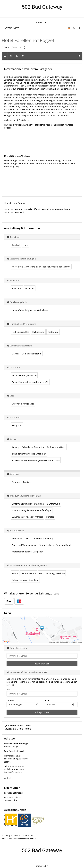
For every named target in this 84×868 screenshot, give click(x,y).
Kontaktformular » (13, 772)
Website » (9, 778)
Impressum (16, 835)
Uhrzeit (47, 700)
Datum (10, 700)
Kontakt (5, 835)
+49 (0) (22, 769)
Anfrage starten (42, 712)
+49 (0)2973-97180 (17, 766)
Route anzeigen (42, 664)
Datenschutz (29, 835)
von (8, 689)
